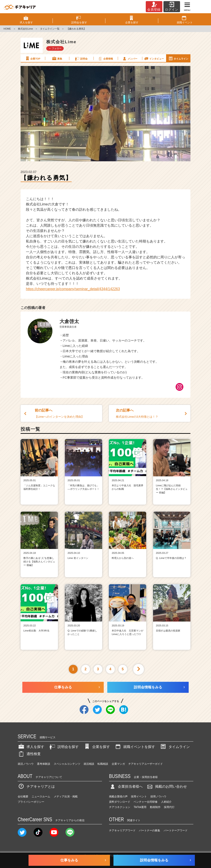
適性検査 (29, 754)
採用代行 (169, 807)
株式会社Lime (25, 29)
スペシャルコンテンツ (67, 764)
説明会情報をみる (148, 687)
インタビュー (154, 58)
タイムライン (178, 58)
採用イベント (139, 797)
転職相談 (103, 764)
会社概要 (23, 797)
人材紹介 (166, 802)
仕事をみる (63, 687)
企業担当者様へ (126, 786)
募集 (57, 58)
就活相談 (89, 764)
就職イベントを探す (135, 747)
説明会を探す (64, 747)
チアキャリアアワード (122, 830)
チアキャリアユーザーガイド (146, 764)
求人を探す (31, 747)
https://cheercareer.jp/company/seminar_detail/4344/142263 (73, 289)
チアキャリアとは (36, 786)
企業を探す (97, 747)
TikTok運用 (140, 807)
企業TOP (33, 58)
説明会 (81, 58)
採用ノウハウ (158, 797)
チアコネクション (120, 807)
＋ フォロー (55, 48)
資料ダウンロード (120, 802)
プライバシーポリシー (31, 802)
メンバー (130, 58)
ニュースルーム (41, 797)
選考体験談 (44, 764)
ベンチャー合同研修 (146, 802)
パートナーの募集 (150, 830)
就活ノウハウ (26, 764)
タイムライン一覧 (50, 29)
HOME (7, 29)
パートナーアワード (176, 830)
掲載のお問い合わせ (167, 786)
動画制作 (155, 807)
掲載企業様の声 (118, 797)
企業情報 (105, 58)
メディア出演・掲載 (66, 797)
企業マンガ (118, 764)
